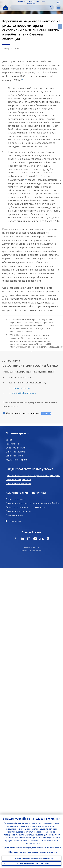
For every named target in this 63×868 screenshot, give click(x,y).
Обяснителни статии (16, 448)
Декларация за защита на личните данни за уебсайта (32, 503)
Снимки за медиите (15, 452)
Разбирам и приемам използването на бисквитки (33, 858)
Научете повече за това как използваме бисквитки (33, 852)
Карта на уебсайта (14, 521)
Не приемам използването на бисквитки (33, 864)
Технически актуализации (19, 479)
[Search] (30, 7)
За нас (9, 440)
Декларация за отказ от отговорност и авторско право (33, 475)
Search (51, 7)
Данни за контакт (14, 456)
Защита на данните (15, 499)
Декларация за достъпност (19, 511)
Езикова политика (15, 515)
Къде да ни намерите (16, 460)
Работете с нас (13, 444)
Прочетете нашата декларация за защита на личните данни (33, 848)
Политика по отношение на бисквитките (26, 507)
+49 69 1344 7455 (21, 388)
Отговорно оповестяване (18, 483)
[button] (58, 3)
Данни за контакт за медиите (23, 413)
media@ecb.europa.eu (24, 393)
